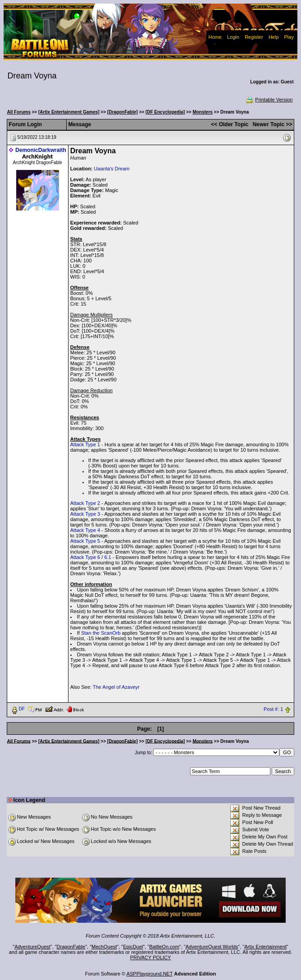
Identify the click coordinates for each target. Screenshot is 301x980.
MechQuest (104, 947)
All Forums (19, 112)
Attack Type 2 (85, 503)
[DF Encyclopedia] (165, 112)
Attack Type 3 (85, 514)
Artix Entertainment (265, 947)
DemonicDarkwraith (41, 150)
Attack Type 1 (85, 444)
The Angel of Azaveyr (116, 687)
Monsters (202, 112)
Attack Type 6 (85, 557)
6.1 (107, 557)
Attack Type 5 (85, 541)
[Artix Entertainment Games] (69, 112)
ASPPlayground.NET (150, 974)
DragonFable (71, 947)
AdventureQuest (32, 947)
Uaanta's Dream (112, 169)
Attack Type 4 (85, 530)
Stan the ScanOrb (101, 633)
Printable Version (269, 100)
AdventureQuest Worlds (212, 947)
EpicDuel (133, 947)
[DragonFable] (123, 112)
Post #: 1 (273, 709)
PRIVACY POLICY (151, 957)
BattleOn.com (164, 947)
